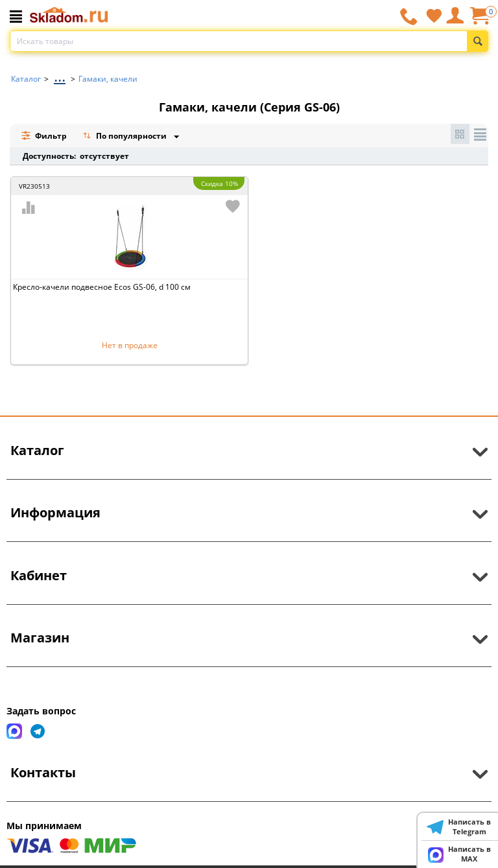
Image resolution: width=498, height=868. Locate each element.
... (60, 76)
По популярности (126, 137)
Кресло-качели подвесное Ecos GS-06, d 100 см (102, 287)
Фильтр (44, 136)
